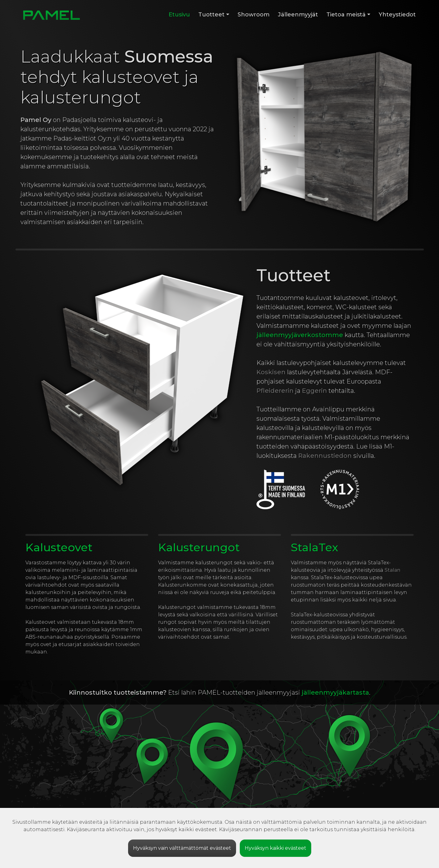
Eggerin (314, 391)
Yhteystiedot (397, 15)
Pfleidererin (275, 391)
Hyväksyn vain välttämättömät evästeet (182, 848)
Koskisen (271, 372)
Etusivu (179, 15)
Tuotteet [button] (211, 15)
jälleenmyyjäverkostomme (300, 335)
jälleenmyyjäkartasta (335, 692)
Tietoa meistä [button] (346, 15)
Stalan (392, 570)
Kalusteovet (59, 547)
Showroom (254, 15)
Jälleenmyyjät (298, 15)
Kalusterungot (199, 547)
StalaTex (314, 547)
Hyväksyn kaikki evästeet (275, 848)
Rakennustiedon (325, 456)
